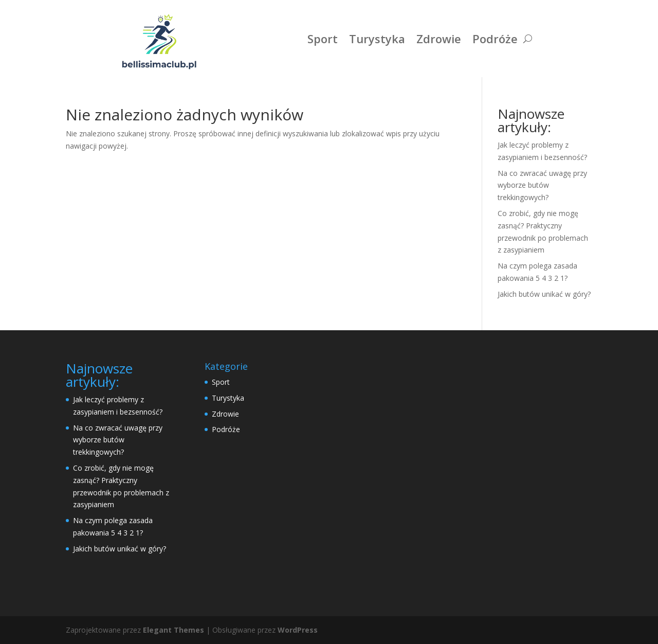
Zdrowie (439, 39)
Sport (323, 39)
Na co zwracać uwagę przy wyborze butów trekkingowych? (542, 185)
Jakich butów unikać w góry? (544, 294)
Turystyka (377, 39)
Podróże (495, 39)
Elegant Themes (173, 630)
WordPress (298, 630)
